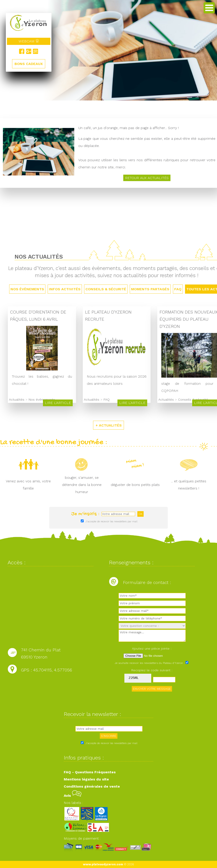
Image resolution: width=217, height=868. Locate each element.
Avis (73, 796)
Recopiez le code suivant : (152, 671)
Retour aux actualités (147, 178)
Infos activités (65, 290)
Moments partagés (150, 290)
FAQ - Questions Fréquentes (90, 773)
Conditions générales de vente (92, 787)
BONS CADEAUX (29, 64)
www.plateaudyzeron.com (103, 865)
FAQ (178, 290)
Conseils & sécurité (106, 290)
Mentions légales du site (86, 780)
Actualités (17, 400)
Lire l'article (58, 403)
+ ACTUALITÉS (109, 426)
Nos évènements (27, 290)
